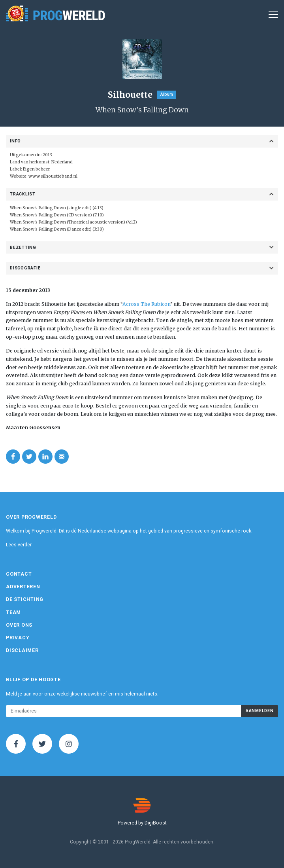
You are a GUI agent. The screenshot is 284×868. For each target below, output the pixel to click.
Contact (19, 574)
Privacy (18, 638)
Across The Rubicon (146, 304)
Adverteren (23, 587)
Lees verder (19, 545)
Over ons (19, 625)
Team (13, 612)
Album (167, 94)
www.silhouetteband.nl (53, 176)
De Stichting (25, 599)
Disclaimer (22, 650)
